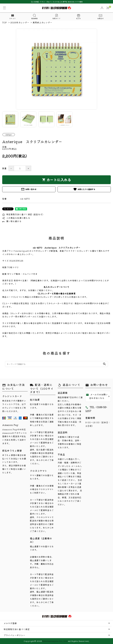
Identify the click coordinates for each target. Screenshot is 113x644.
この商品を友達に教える (16, 218)
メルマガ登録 (10, 623)
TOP (5, 22)
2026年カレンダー (20, 22)
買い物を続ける (12, 221)
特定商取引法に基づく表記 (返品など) (23, 214)
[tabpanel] (56, 69)
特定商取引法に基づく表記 (17, 629)
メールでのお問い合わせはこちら (97, 396)
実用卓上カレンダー (42, 22)
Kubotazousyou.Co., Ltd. (55, 641)
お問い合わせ (29, 189)
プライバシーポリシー (14, 635)
